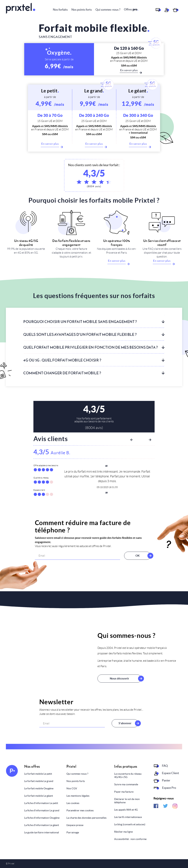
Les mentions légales (78, 796)
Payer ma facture (124, 792)
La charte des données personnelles (86, 818)
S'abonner (125, 723)
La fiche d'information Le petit (41, 803)
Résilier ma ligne (123, 832)
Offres (131, 9)
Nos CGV (72, 788)
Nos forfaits (60, 10)
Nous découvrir (119, 679)
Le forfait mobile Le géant (39, 796)
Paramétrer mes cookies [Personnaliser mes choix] (80, 810)
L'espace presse (75, 825)
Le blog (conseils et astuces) (130, 824)
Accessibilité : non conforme (130, 839)
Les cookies (73, 803)
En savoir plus (50, 145)
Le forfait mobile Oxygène (39, 788)
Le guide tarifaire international (42, 832)
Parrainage (73, 832)
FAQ (165, 766)
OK (135, 556)
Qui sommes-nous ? (108, 10)
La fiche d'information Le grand (42, 810)
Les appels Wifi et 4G (126, 810)
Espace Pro (169, 788)
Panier (166, 780)
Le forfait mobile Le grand (39, 781)
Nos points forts (82, 10)
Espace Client (170, 773)
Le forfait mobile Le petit (38, 774)
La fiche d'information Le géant (42, 825)
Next (150, 440)
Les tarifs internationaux (128, 817)
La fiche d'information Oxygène (42, 818)
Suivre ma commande (126, 784)
